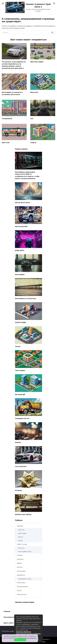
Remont (20, 567)
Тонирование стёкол (25, 579)
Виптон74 (34, 92)
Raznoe (20, 537)
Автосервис (20, 274)
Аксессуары (21, 571)
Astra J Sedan (22, 533)
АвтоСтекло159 (21, 226)
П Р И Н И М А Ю (20, 640)
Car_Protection (21, 466)
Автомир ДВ (20, 394)
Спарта (33, 143)
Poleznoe (20, 559)
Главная (7, 611)
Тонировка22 (7, 118)
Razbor (19, 563)
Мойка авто (21, 583)
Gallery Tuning (22, 544)
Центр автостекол (23, 202)
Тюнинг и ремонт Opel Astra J (38, 5)
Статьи (19, 590)
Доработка (21, 575)
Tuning (20, 540)
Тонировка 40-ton (22, 418)
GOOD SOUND (20, 322)
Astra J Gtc (21, 530)
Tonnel (18, 346)
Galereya (20, 526)
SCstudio (18, 490)
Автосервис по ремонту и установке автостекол (12, 93)
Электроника (22, 594)
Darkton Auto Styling (23, 514)
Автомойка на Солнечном (25, 298)
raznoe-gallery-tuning (25, 552)
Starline (18, 442)
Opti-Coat (6, 143)
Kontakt (20, 555)
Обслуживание (22, 587)
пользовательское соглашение (27, 638)
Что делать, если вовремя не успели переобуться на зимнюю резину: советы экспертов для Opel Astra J (14, 65)
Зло (32, 118)
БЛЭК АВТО (20, 250)
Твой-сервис (20, 370)
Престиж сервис (37, 62)
